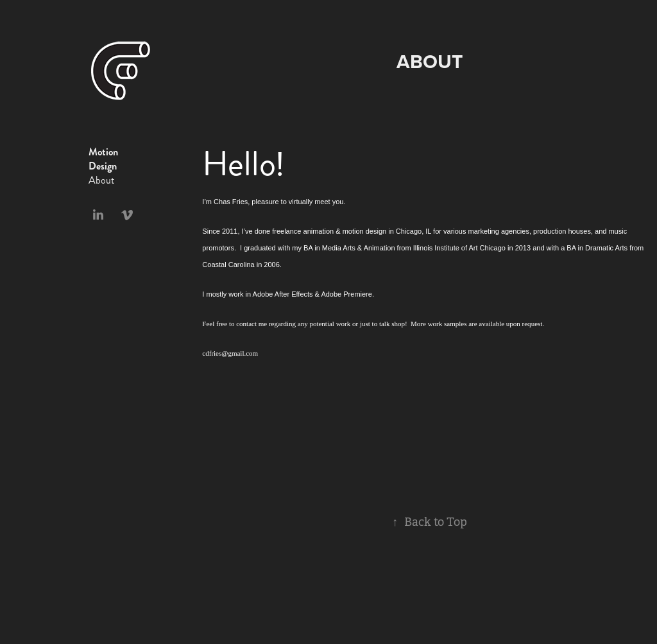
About (101, 180)
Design (103, 166)
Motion (103, 152)
